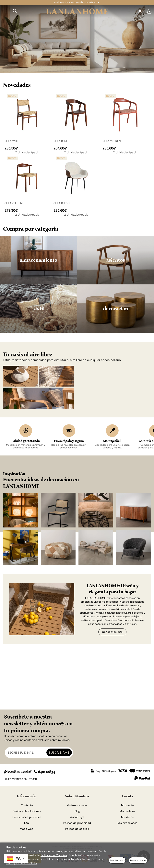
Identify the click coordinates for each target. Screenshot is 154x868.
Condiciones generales (27, 817)
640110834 (45, 772)
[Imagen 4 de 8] (134, 510)
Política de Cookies (54, 855)
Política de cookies (77, 829)
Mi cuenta (127, 805)
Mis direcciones (127, 823)
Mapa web (27, 829)
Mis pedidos (127, 811)
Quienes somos (77, 805)
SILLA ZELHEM (14, 203)
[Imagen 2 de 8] (58, 510)
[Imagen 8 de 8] (134, 548)
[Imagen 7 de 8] (96, 548)
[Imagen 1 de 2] (77, 39)
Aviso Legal (77, 817)
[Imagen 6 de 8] (58, 548)
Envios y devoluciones (27, 811)
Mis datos (127, 817)
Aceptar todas (117, 860)
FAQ (27, 823)
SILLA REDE (61, 141)
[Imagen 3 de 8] (96, 510)
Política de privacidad (77, 823)
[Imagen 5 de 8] (20, 548)
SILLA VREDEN (112, 141)
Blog (77, 811)
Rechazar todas (138, 860)
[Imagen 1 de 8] (20, 510)
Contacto (27, 805)
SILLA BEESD (62, 203)
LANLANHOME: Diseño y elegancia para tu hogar (113, 589)
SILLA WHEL (12, 141)
